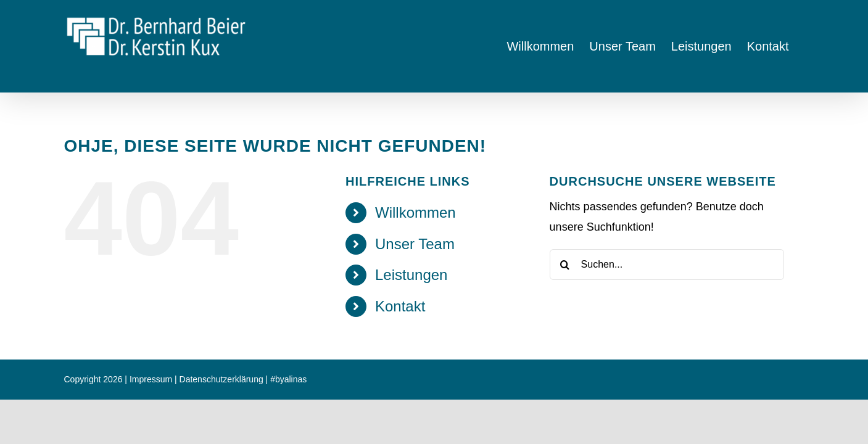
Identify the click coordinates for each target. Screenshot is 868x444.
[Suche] (565, 265)
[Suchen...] (667, 265)
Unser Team (415, 244)
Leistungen (411, 275)
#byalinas (288, 379)
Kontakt (400, 306)
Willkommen (415, 212)
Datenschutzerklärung (221, 379)
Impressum (151, 379)
